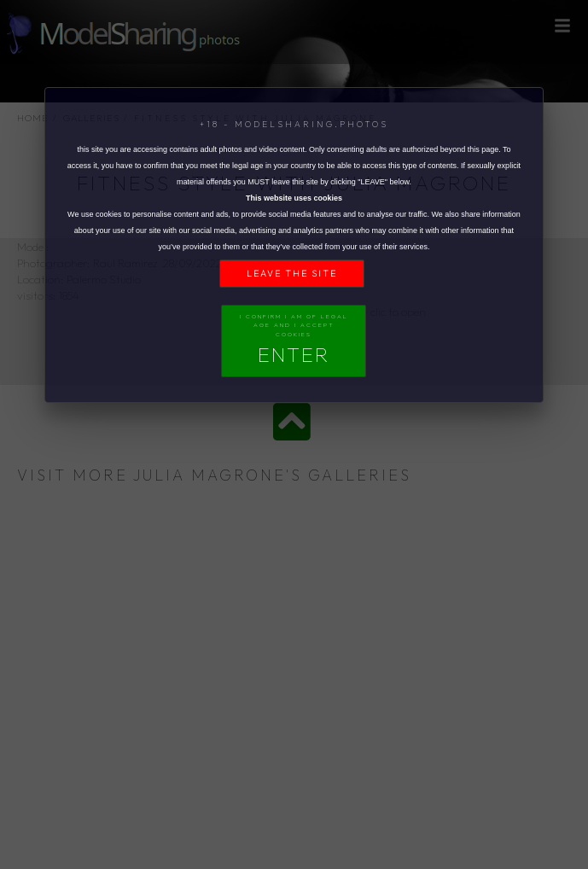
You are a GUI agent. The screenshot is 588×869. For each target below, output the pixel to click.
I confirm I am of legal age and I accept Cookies (294, 340)
